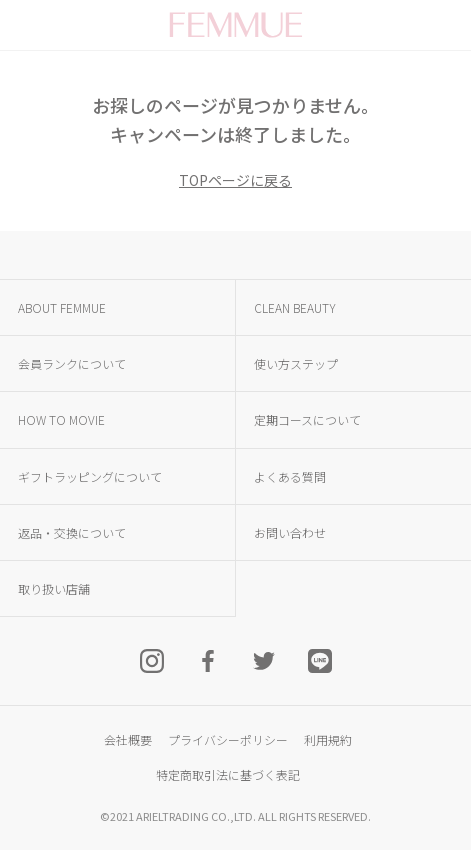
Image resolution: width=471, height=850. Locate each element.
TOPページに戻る (235, 180)
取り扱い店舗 (54, 588)
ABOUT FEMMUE (62, 307)
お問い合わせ (290, 532)
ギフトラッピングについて (90, 476)
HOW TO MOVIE (61, 419)
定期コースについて (307, 419)
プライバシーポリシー (228, 739)
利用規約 (328, 739)
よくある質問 (290, 476)
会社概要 (128, 739)
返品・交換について (72, 532)
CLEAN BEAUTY (295, 307)
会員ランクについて (72, 363)
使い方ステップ (296, 363)
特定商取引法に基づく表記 (228, 774)
